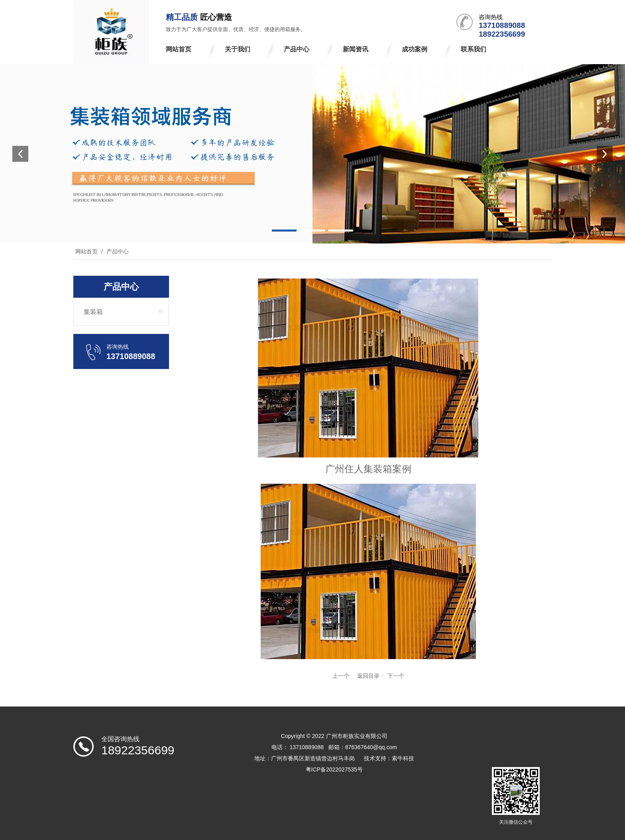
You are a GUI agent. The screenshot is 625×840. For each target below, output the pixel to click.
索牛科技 (403, 758)
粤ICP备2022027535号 (334, 769)
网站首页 (86, 251)
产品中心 (117, 251)
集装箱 (93, 312)
